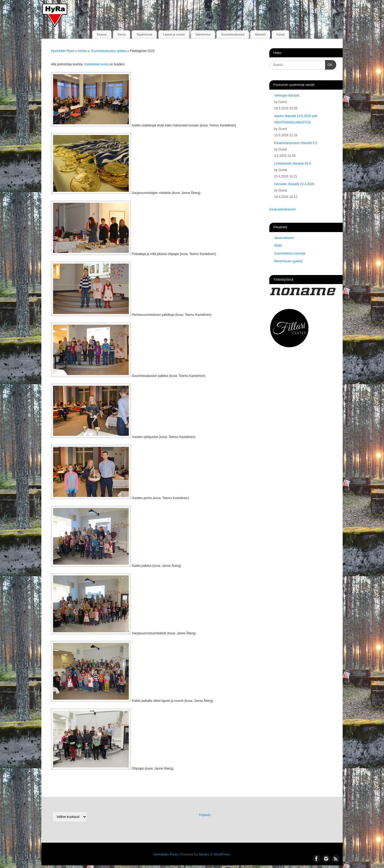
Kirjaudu (205, 815)
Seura (122, 34)
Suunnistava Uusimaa (290, 253)
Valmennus (203, 34)
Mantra (204, 854)
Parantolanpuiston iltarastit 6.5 (296, 143)
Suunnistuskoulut (233, 34)
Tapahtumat (144, 34)
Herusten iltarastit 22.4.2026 (294, 184)
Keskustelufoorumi (283, 209)
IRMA (278, 246)
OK (329, 64)
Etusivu (102, 34)
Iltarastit (260, 34)
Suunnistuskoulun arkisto (109, 51)
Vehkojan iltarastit (287, 95)
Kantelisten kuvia (96, 64)
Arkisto (83, 51)
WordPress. (222, 854)
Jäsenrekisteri (284, 238)
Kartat (280, 34)
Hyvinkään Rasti (63, 51)
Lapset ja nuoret (174, 34)
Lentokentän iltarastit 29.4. (293, 164)
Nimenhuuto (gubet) (288, 261)
